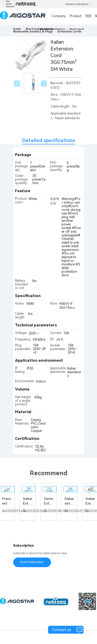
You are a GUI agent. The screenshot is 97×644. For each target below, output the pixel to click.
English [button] (85, 4)
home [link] (17, 29)
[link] (33, 32)
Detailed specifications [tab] (49, 140)
